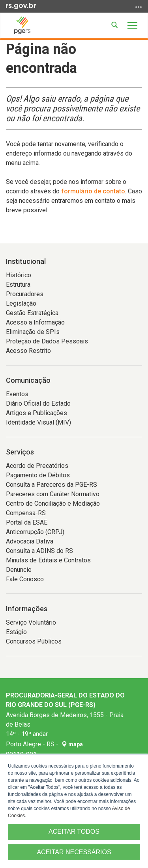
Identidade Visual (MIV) (38, 422)
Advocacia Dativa (30, 541)
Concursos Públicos (34, 641)
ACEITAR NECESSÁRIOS (74, 852)
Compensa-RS (26, 513)
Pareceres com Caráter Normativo (53, 494)
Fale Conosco (25, 579)
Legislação (21, 303)
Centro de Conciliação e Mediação (53, 504)
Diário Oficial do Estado (38, 403)
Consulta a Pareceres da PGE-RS (52, 485)
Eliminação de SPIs (33, 332)
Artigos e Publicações (37, 413)
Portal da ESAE (27, 522)
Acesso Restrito (28, 351)
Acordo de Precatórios (37, 466)
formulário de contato (93, 191)
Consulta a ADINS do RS (39, 551)
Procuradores (25, 294)
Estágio (16, 632)
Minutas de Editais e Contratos (48, 560)
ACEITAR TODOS (74, 832)
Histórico (19, 275)
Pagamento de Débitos (38, 475)
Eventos (17, 394)
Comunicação (28, 380)
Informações (27, 609)
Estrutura (18, 285)
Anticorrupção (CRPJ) (35, 532)
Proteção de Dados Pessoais (47, 341)
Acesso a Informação (35, 322)
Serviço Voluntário (31, 622)
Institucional (26, 261)
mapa (72, 744)
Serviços (20, 452)
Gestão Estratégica (32, 313)
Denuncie (19, 570)
